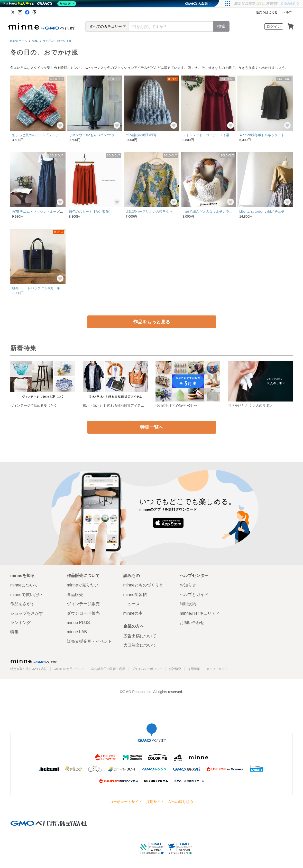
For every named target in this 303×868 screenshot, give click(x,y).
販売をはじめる (267, 12)
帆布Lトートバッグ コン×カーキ (36, 288)
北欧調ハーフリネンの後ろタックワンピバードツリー (166, 212)
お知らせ (188, 585)
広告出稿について (140, 636)
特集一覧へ (152, 427)
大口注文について (140, 645)
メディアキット (217, 669)
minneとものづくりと (143, 585)
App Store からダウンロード (168, 523)
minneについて (24, 585)
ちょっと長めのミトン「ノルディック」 (42, 135)
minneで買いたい (26, 595)
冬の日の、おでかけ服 (57, 41)
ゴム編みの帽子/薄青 (141, 135)
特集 (35, 41)
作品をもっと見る (152, 322)
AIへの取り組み (181, 802)
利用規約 (188, 604)
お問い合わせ (192, 623)
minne (33, 661)
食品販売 (75, 595)
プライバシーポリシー (147, 669)
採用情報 (194, 669)
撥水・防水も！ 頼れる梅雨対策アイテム (113, 405)
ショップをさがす (27, 613)
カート (291, 26)
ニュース (132, 604)
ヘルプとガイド (194, 595)
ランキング (21, 623)
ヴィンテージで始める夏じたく (34, 405)
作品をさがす (23, 604)
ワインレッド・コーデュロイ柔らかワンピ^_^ (217, 135)
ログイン (274, 26)
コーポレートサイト (126, 802)
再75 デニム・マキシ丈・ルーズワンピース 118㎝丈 (52, 212)
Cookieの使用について (69, 669)
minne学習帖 (135, 595)
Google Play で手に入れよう (207, 523)
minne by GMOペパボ (42, 26)
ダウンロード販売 (83, 613)
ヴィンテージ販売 (83, 604)
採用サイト (155, 802)
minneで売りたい (83, 585)
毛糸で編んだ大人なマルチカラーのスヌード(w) (218, 212)
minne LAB (77, 632)
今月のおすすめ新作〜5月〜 (176, 405)
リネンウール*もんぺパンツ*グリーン (97, 135)
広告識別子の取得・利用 (108, 669)
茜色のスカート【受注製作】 (91, 212)
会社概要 (175, 669)
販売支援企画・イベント (89, 641)
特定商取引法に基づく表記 (29, 669)
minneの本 (133, 613)
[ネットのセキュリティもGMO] (39, 4)
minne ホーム (19, 41)
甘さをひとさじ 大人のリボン (250, 405)
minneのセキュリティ (200, 613)
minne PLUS (78, 623)
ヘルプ (287, 12)
